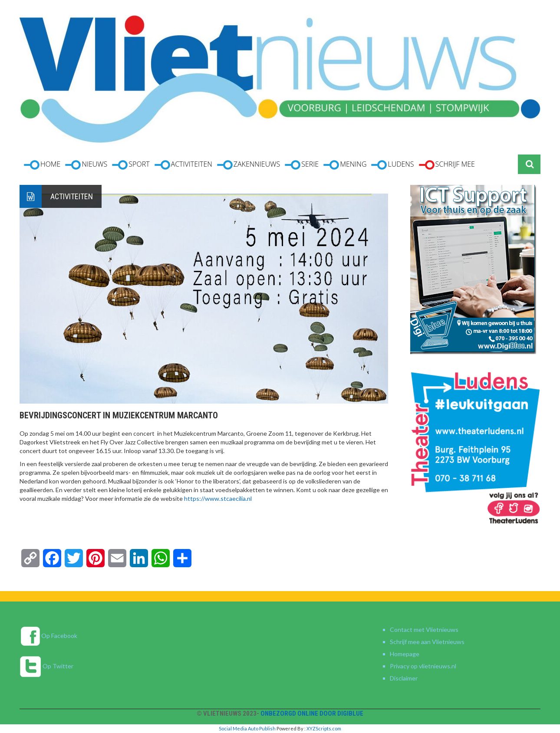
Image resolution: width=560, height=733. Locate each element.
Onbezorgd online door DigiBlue (312, 713)
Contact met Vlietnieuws (424, 629)
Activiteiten (72, 196)
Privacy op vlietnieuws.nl (423, 666)
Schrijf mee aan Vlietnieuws (427, 642)
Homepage (405, 654)
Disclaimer (404, 678)
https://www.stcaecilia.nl (218, 498)
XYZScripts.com (324, 728)
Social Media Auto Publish (247, 728)
